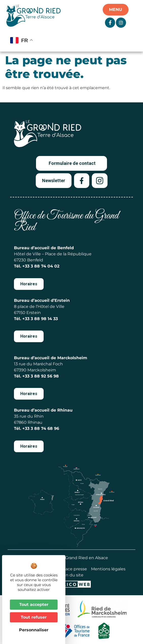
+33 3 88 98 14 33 (40, 319)
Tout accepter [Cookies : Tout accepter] (34, 604)
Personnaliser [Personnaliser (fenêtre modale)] (34, 630)
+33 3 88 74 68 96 (41, 428)
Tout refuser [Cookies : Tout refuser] (34, 617)
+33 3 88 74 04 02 (41, 266)
